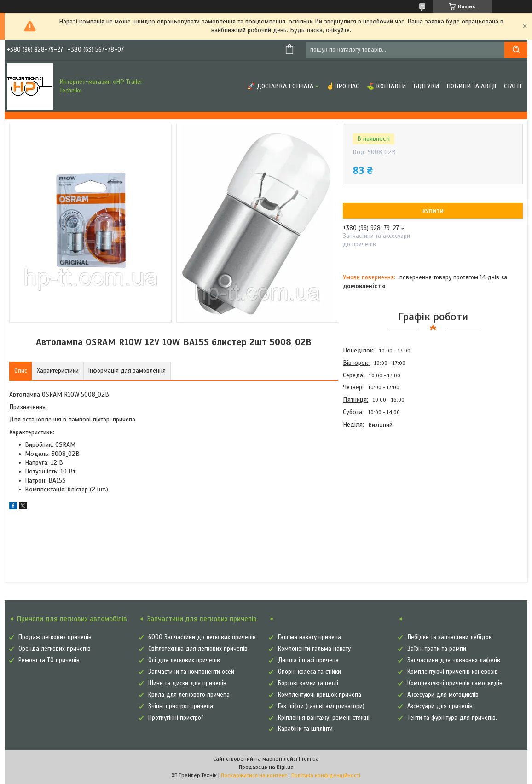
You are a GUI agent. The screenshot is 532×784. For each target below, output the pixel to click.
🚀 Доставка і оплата (280, 86)
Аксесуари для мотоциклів (443, 695)
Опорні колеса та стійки (309, 672)
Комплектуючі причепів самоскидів (455, 683)
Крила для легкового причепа (189, 695)
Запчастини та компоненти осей (191, 672)
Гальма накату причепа (309, 637)
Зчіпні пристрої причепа (181, 706)
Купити (433, 211)
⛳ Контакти (386, 86)
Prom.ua (309, 759)
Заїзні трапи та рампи (437, 649)
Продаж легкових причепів (55, 637)
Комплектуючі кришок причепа (320, 695)
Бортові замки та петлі (308, 683)
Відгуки (426, 86)
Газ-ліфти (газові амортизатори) (321, 706)
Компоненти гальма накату (314, 649)
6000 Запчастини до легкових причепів (202, 637)
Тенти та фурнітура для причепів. (452, 718)
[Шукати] (516, 50)
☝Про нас (343, 86)
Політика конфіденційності (326, 775)
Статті (513, 86)
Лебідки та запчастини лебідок (449, 637)
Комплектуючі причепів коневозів (453, 672)
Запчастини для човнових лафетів (454, 660)
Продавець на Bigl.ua (266, 767)
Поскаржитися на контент (254, 775)
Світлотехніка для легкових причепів (198, 649)
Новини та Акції (471, 86)
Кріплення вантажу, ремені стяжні (324, 718)
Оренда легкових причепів (55, 649)
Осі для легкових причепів (184, 660)
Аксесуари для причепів (440, 706)
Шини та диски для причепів (187, 683)
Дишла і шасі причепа (308, 660)
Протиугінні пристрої (176, 718)
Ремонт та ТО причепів (49, 660)
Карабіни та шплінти (305, 729)
